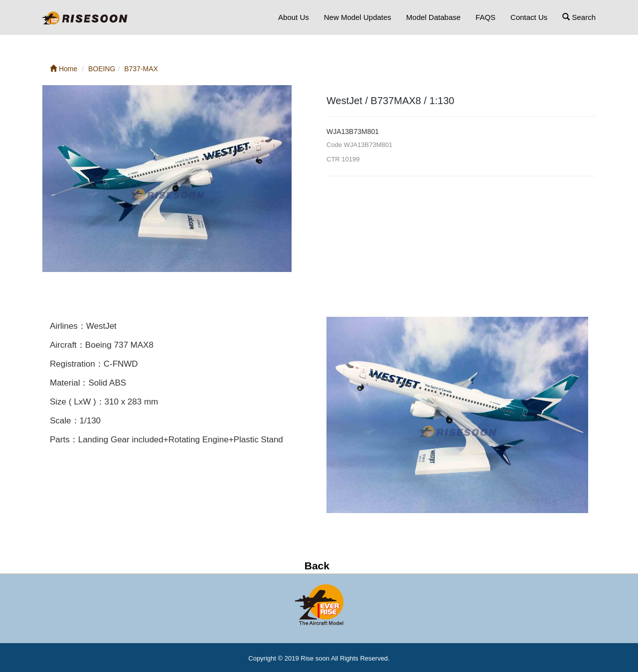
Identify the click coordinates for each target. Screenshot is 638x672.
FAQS (485, 17)
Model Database (433, 17)
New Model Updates (358, 17)
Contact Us (529, 17)
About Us (294, 17)
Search (579, 17)
